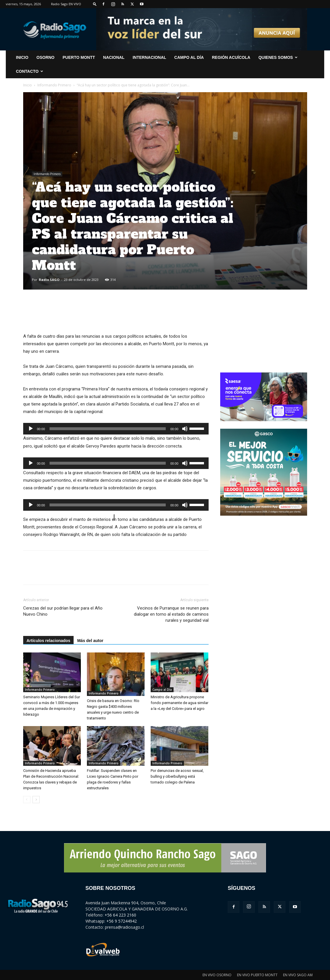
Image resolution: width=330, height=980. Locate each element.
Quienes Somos (278, 57)
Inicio (28, 85)
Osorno (45, 57)
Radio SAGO (49, 280)
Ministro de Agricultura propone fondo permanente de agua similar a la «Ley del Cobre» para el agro (179, 703)
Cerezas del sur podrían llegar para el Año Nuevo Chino (63, 611)
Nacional (114, 57)
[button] (95, 4)
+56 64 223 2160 (120, 915)
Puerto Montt (79, 57)
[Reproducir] (31, 429)
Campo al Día (189, 57)
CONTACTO (30, 71)
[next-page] (36, 800)
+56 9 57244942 (122, 921)
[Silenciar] (185, 429)
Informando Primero (54, 85)
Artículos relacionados (49, 641)
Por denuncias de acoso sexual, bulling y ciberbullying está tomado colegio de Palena (177, 776)
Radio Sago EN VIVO (66, 4)
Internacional (149, 57)
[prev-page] (27, 800)
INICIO (22, 57)
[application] (116, 429)
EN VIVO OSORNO (217, 975)
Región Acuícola (231, 57)
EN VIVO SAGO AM (298, 975)
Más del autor (90, 641)
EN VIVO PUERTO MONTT (257, 975)
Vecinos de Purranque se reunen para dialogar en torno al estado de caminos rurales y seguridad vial (171, 614)
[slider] (108, 429)
